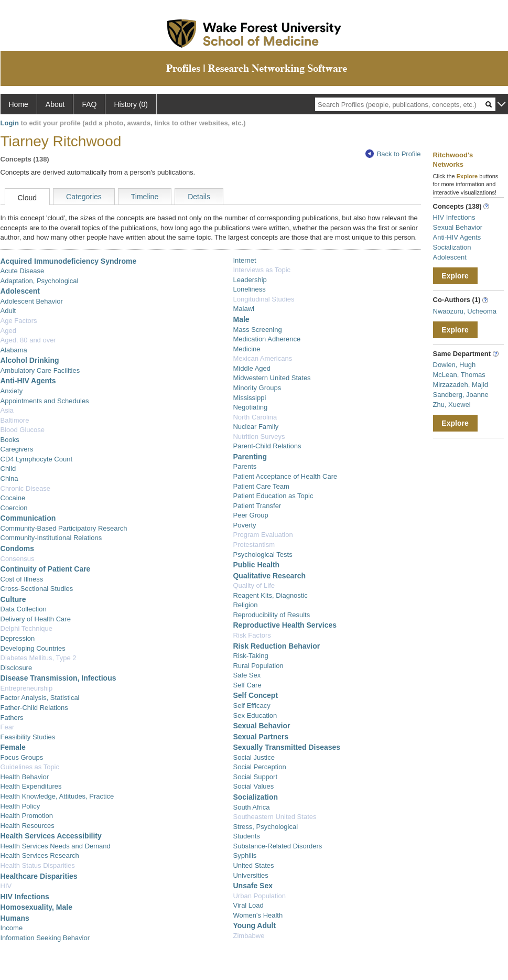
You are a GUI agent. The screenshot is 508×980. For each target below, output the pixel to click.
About (55, 104)
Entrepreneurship (27, 688)
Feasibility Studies (28, 737)
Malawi (243, 309)
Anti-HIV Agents (28, 381)
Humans (15, 918)
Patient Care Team (261, 486)
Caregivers (17, 449)
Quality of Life (254, 585)
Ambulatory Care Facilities (40, 370)
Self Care (247, 685)
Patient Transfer (257, 506)
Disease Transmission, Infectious (58, 678)
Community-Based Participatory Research (64, 528)
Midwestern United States (272, 378)
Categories (84, 197)
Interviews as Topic (262, 270)
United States (253, 865)
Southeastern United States (274, 817)
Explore (455, 276)
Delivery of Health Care (36, 619)
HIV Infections (25, 897)
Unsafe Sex (252, 886)
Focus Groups (22, 757)
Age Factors (19, 321)
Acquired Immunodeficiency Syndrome (69, 261)
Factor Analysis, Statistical (40, 698)
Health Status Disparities (38, 865)
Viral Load (248, 905)
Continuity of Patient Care (46, 569)
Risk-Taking (250, 656)
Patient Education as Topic (273, 496)
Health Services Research (40, 855)
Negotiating (250, 407)
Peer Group (250, 515)
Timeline (145, 197)
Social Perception (259, 767)
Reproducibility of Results (271, 615)
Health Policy (20, 806)
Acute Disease (23, 271)
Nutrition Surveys (259, 437)
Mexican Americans (262, 358)
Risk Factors (252, 635)
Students (246, 836)
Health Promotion (27, 816)
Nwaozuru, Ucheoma (465, 311)
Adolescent (20, 291)
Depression (18, 638)
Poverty (244, 525)
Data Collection (24, 609)
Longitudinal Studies (263, 299)
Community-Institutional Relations (51, 538)
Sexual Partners (261, 737)
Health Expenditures (31, 786)
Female (13, 747)
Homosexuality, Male (36, 907)
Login (10, 123)
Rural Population (258, 666)
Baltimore (15, 420)
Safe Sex (247, 675)
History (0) (131, 104)
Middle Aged (252, 368)
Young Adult (254, 925)
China (9, 478)
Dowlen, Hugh (455, 365)
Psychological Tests (262, 554)
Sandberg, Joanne (461, 395)
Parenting (250, 457)
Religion (245, 605)
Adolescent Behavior (32, 301)
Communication (28, 518)
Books (10, 440)
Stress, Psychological (265, 827)
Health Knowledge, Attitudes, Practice (57, 796)
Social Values (253, 786)
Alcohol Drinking (30, 360)
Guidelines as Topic (30, 767)
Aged (8, 331)
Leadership (250, 280)
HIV (6, 886)
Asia (7, 410)
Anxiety (12, 391)
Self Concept (255, 695)
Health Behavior (25, 777)
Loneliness (249, 289)
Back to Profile (393, 154)
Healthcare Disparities (39, 876)
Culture (13, 599)
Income (12, 928)
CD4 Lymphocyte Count (37, 459)
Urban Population (259, 896)
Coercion (14, 508)
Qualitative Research (269, 576)
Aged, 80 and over (28, 340)
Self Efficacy (251, 706)
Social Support (255, 777)
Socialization (255, 797)
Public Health (256, 565)
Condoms (18, 548)
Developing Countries (33, 648)
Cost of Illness (22, 579)
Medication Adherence (267, 339)
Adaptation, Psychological (40, 281)
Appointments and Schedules (45, 401)
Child (8, 469)
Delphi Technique (27, 628)
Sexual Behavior (261, 726)
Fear (8, 727)
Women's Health (258, 915)
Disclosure (17, 668)
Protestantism (253, 545)
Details (199, 197)
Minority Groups (257, 388)
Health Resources (28, 826)
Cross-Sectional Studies (37, 589)
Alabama (14, 350)
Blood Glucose (23, 430)
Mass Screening (257, 330)
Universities (250, 875)
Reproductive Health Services (285, 625)
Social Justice (253, 757)
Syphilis (245, 855)
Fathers (12, 718)
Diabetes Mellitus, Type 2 (39, 658)
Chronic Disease (25, 488)
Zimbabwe (248, 936)
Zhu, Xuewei (452, 405)
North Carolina (255, 417)
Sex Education (255, 715)
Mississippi (249, 398)
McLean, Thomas (459, 375)
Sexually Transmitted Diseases (287, 747)
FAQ (89, 104)
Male (241, 319)
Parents (245, 466)
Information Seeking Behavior (45, 938)
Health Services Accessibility (51, 836)
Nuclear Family (256, 427)
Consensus (18, 559)
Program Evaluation (263, 535)
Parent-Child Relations (267, 446)
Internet (244, 260)
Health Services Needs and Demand (56, 846)
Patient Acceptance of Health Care (285, 476)
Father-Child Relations (34, 708)
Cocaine (13, 498)
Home (19, 104)
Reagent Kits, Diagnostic (270, 595)
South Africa (251, 807)
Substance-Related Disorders (277, 846)
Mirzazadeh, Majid (461, 385)
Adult (8, 311)
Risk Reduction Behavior (276, 646)
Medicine (246, 349)
